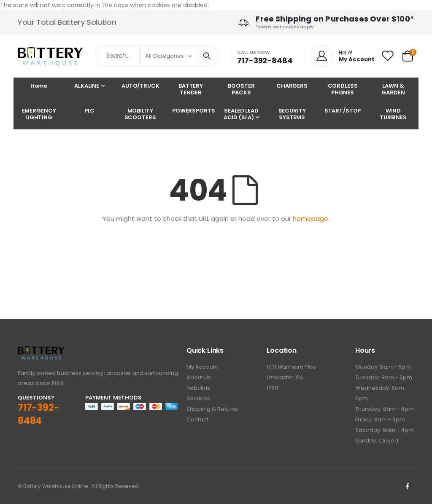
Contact (197, 420)
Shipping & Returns (212, 409)
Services (198, 398)
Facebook (407, 486)
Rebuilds (198, 388)
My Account (202, 367)
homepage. (311, 218)
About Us (199, 377)
